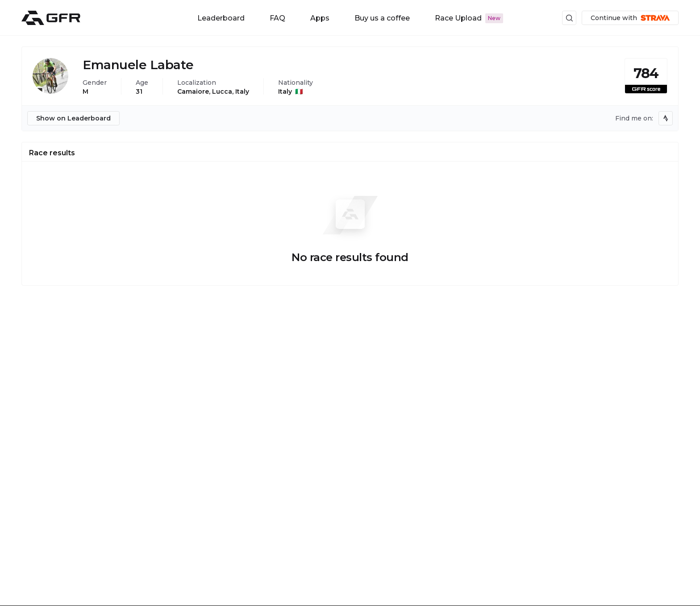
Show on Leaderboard (73, 118)
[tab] (52, 152)
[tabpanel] (350, 224)
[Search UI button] (569, 18)
